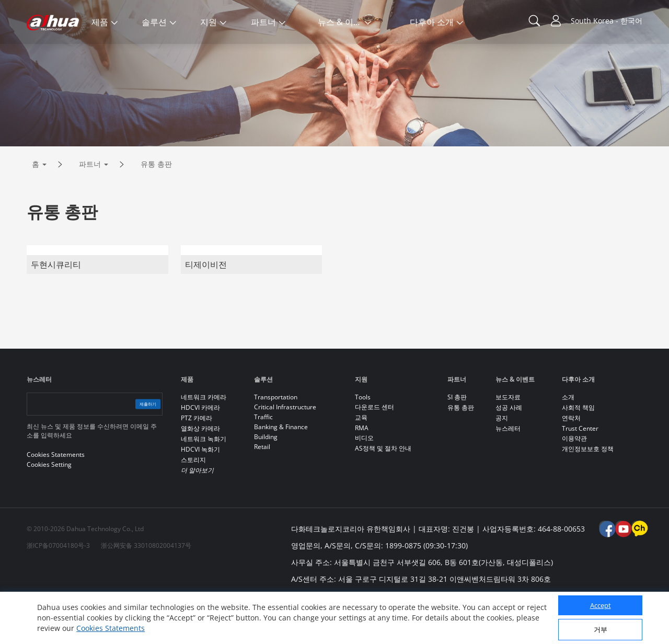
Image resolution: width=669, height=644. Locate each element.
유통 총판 (156, 208)
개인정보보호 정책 (588, 493)
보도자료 (508, 441)
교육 (361, 461)
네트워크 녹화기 (204, 483)
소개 (568, 441)
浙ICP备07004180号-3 (58, 589)
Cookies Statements (111, 628)
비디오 (364, 482)
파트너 (90, 208)
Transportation (276, 441)
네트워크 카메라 (204, 441)
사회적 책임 (578, 451)
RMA (362, 472)
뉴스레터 (508, 472)
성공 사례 (509, 451)
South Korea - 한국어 (607, 21)
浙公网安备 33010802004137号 (146, 589)
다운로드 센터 (374, 451)
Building (266, 481)
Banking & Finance (281, 471)
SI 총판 (457, 441)
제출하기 (137, 448)
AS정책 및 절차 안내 (383, 492)
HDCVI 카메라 (200, 451)
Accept (601, 605)
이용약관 (574, 482)
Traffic (263, 461)
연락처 (571, 462)
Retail (262, 491)
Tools (363, 441)
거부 (601, 629)
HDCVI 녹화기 (200, 493)
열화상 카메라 (200, 472)
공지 (502, 462)
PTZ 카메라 (197, 462)
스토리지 (193, 504)
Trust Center (580, 472)
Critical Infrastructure (285, 451)
